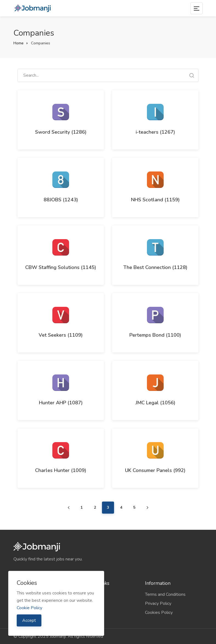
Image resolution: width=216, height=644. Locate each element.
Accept (29, 620)
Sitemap (87, 603)
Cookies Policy (159, 612)
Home (19, 43)
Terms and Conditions (165, 594)
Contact (86, 612)
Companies (90, 594)
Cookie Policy (29, 608)
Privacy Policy (158, 603)
